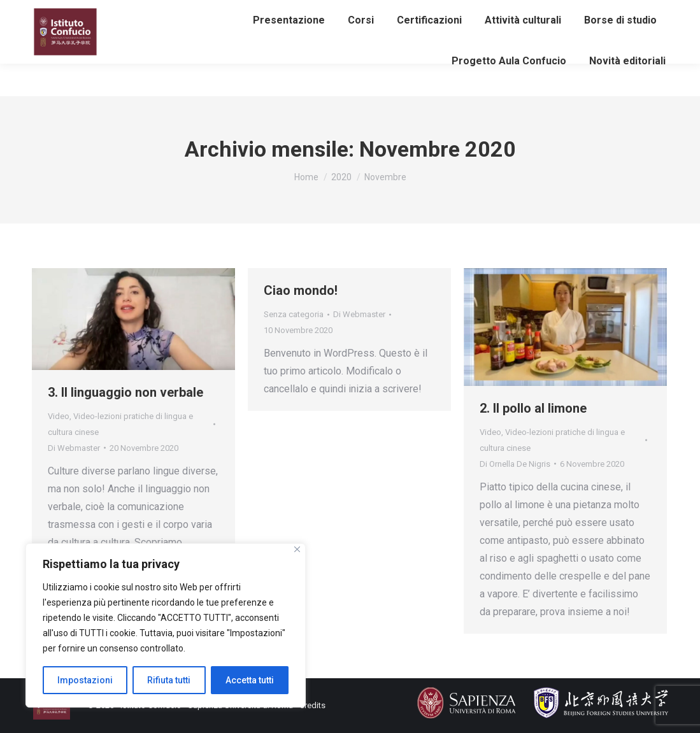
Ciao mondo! (301, 290)
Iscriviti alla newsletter (87, 23)
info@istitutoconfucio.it (175, 9)
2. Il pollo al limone (533, 408)
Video (59, 416)
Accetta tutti (250, 680)
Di (74, 448)
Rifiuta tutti (169, 680)
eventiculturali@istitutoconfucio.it (309, 9)
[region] (166, 625)
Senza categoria (294, 314)
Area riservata (575, 11)
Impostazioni (85, 680)
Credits (312, 705)
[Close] (297, 549)
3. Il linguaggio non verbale (125, 392)
